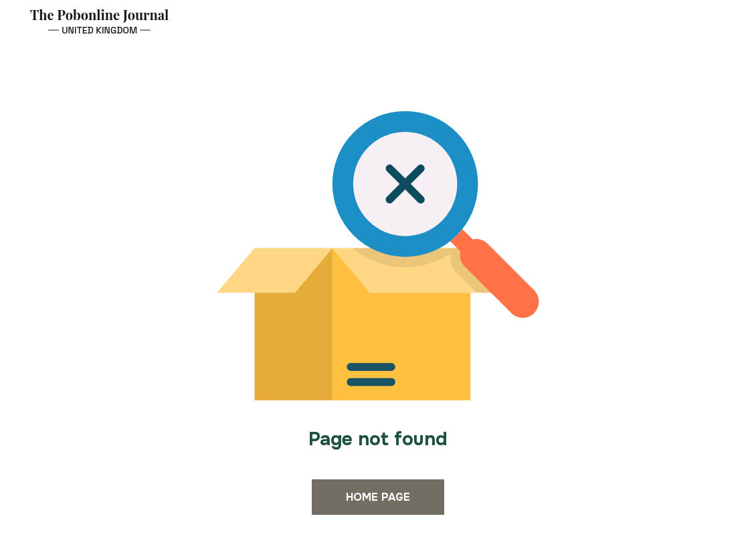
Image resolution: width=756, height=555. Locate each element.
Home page (378, 497)
